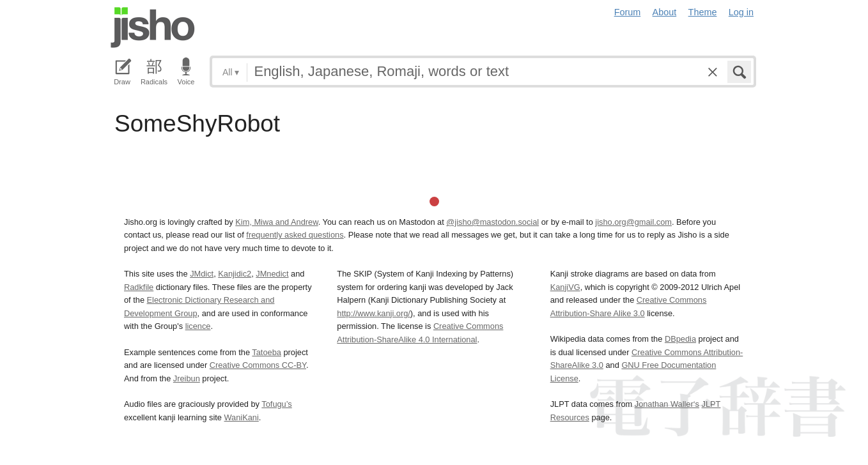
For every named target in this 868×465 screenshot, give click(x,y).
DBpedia (680, 339)
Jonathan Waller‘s (667, 404)
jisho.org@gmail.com (633, 222)
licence (198, 326)
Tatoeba (267, 352)
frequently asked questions (295, 235)
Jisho (153, 27)
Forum (628, 12)
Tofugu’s (276, 404)
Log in (741, 12)
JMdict (202, 274)
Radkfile (139, 287)
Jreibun (187, 378)
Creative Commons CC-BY (258, 365)
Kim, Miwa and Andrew (276, 222)
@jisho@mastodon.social (492, 222)
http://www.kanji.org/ (374, 313)
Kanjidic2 (235, 274)
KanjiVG (565, 287)
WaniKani (242, 417)
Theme (703, 12)
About (665, 12)
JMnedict (272, 274)
